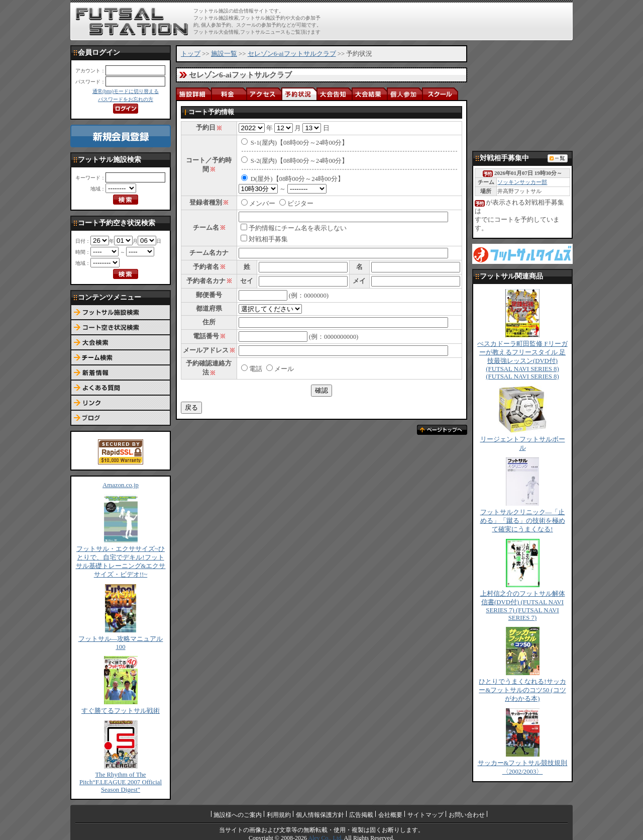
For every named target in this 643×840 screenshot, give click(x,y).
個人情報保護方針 (320, 815)
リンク (121, 403)
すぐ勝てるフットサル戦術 (121, 711)
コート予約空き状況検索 (121, 328)
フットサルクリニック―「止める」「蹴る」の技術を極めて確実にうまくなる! (523, 521)
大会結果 (369, 94)
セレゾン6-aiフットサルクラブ (292, 54)
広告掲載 (361, 815)
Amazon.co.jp (121, 485)
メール (280, 369)
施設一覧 (224, 54)
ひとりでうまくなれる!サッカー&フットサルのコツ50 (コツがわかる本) (522, 690)
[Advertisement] (453, 21)
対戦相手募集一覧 (558, 158)
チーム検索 (121, 358)
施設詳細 (193, 94)
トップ (191, 54)
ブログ (121, 418)
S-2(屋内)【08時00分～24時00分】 (300, 161)
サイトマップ (425, 815)
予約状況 (299, 94)
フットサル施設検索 (121, 313)
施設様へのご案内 (238, 815)
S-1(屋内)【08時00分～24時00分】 (300, 143)
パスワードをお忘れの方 (126, 99)
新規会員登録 (121, 136)
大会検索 (121, 343)
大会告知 (334, 94)
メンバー (262, 204)
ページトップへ (442, 430)
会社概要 (390, 815)
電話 (252, 369)
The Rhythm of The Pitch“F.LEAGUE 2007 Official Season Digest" (121, 782)
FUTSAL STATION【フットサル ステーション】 (132, 22)
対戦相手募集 (268, 239)
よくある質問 (121, 388)
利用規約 (279, 815)
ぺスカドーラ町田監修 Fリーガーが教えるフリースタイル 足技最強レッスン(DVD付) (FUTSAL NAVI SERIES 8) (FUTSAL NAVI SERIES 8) (522, 360)
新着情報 (121, 373)
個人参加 (404, 94)
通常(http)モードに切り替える (126, 91)
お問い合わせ (467, 815)
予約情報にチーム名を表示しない (298, 228)
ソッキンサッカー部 (522, 182)
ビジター (300, 204)
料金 (229, 94)
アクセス (264, 94)
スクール (440, 94)
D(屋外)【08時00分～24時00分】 (297, 179)
